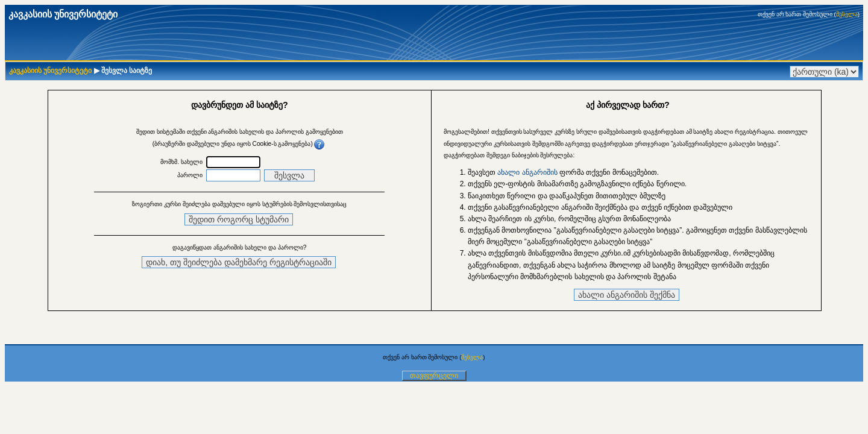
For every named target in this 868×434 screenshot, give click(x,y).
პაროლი (190, 175)
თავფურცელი (434, 376)
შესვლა (847, 14)
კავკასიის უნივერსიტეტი (50, 71)
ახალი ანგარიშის (527, 172)
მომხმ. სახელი (181, 162)
